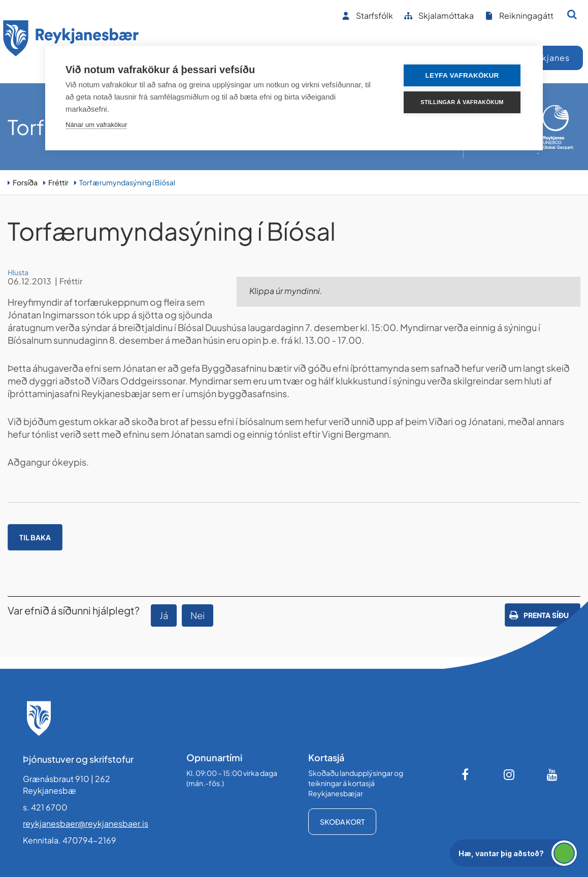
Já (164, 615)
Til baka (35, 537)
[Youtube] (552, 774)
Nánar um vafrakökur (96, 125)
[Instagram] (509, 774)
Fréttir (58, 182)
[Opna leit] (572, 14)
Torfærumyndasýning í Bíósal (127, 182)
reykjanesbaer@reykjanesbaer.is (86, 823)
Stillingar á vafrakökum (462, 102)
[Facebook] (466, 774)
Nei (198, 615)
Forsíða (25, 182)
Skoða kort (342, 822)
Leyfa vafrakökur (462, 75)
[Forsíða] (71, 40)
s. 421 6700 (45, 807)
